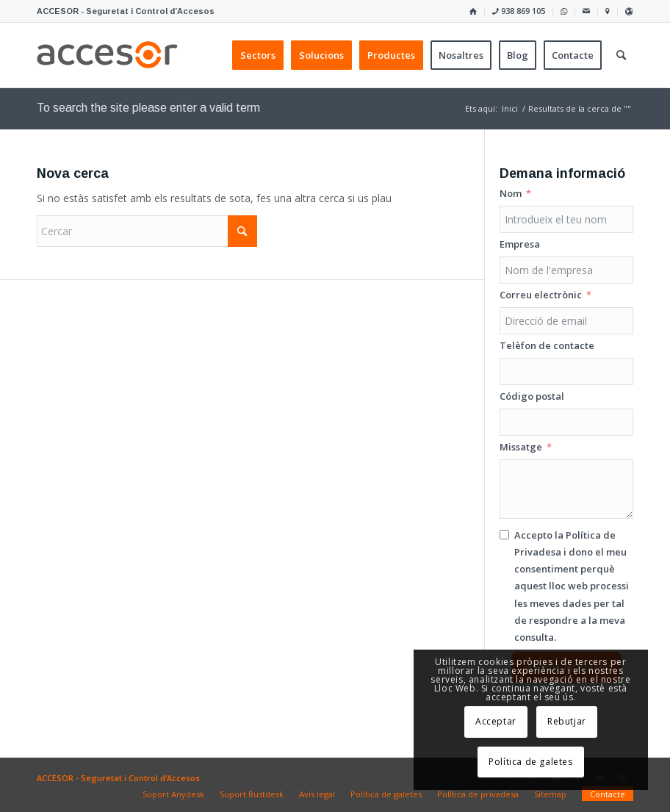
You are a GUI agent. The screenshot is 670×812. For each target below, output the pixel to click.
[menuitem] (473, 11)
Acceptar (496, 721)
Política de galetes (530, 762)
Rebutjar (567, 721)
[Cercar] (147, 231)
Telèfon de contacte (547, 345)
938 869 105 (519, 11)
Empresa (520, 244)
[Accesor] (107, 55)
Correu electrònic (541, 295)
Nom (511, 193)
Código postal (532, 396)
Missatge (521, 447)
